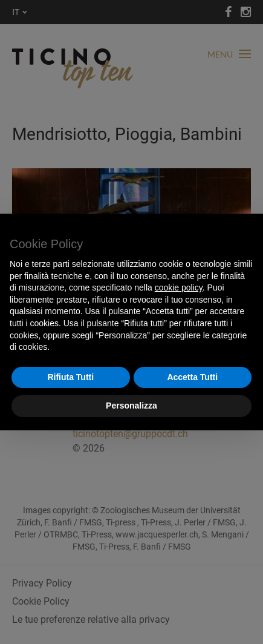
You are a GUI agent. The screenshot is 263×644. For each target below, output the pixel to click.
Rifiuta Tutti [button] (70, 377)
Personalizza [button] (131, 406)
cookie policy (179, 287)
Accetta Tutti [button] (192, 377)
